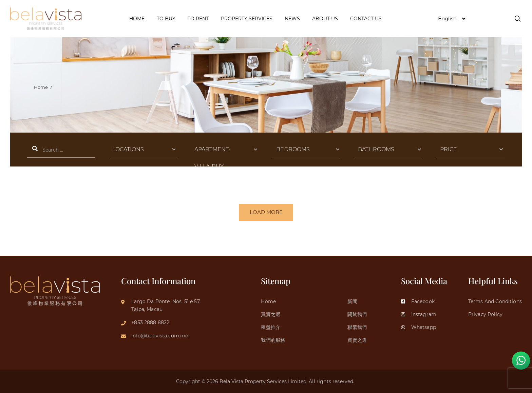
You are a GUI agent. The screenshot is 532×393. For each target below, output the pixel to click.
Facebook (418, 300)
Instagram (419, 314)
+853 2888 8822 (150, 322)
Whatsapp (419, 327)
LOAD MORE (266, 212)
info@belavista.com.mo (160, 335)
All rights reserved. (332, 381)
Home (41, 87)
